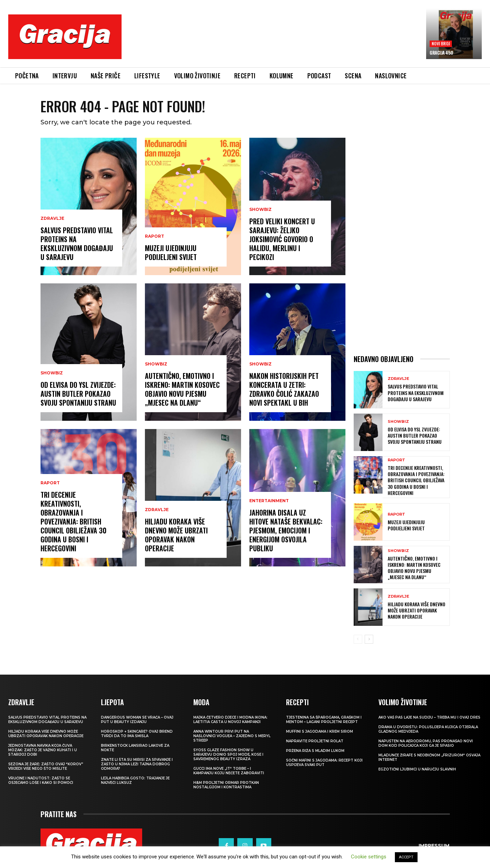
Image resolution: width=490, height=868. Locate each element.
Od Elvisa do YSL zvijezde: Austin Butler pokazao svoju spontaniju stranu (78, 394)
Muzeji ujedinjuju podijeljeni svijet (171, 252)
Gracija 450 (441, 53)
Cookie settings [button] (369, 857)
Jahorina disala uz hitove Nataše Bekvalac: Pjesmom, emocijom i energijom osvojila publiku (286, 530)
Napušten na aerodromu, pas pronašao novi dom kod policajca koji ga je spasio (426, 743)
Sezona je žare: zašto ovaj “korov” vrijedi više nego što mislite (46, 766)
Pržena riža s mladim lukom (315, 751)
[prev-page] (358, 639)
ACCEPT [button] (406, 857)
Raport (50, 483)
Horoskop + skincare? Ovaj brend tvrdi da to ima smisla (137, 734)
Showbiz (52, 373)
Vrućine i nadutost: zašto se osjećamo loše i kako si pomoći (41, 780)
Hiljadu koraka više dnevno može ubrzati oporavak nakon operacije (176, 535)
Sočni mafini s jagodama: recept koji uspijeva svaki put (324, 763)
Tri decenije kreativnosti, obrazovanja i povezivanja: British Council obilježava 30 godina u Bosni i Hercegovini (73, 521)
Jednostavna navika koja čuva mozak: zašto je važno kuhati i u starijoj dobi (43, 750)
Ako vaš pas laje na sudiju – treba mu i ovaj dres (429, 717)
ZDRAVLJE (52, 218)
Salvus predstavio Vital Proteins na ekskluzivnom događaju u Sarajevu (77, 244)
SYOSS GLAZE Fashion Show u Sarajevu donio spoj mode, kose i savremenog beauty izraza (228, 754)
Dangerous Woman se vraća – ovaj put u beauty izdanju (137, 720)
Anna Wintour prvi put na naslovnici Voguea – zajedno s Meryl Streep (232, 736)
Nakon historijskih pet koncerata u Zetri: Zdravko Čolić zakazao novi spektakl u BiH (284, 389)
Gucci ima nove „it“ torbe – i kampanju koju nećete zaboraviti (229, 771)
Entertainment (269, 501)
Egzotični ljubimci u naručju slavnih (417, 769)
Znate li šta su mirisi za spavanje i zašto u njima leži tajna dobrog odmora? (137, 764)
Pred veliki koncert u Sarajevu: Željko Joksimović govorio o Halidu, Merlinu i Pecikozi (282, 239)
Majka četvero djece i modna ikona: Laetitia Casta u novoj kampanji (230, 720)
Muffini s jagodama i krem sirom (320, 731)
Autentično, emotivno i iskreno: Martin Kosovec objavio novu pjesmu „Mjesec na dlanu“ (182, 389)
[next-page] (369, 639)
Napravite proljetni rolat (315, 741)
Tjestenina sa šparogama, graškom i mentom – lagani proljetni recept (324, 720)
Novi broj (441, 43)
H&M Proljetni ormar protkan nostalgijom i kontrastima (226, 785)
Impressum (434, 846)
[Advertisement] (274, 42)
